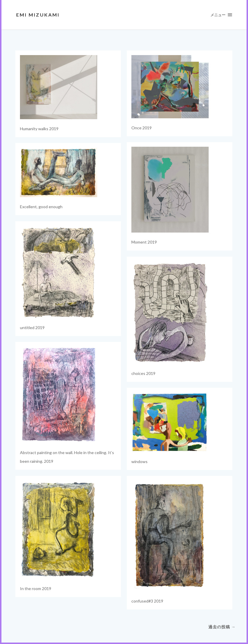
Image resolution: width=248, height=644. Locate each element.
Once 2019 (142, 128)
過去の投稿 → (222, 627)
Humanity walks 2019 (39, 129)
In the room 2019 (36, 588)
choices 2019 (143, 373)
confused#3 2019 (147, 601)
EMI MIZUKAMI (38, 15)
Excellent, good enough (41, 207)
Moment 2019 (144, 242)
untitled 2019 (32, 328)
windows (139, 461)
